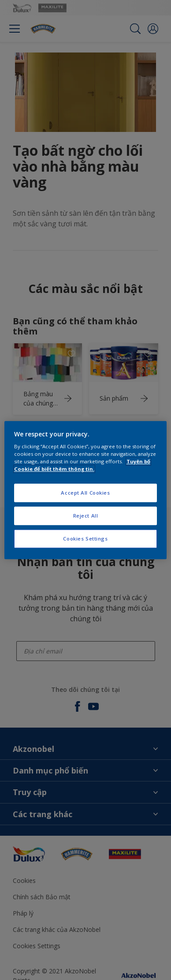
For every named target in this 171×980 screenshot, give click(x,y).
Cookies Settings (85, 539)
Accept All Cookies (85, 493)
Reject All (86, 516)
